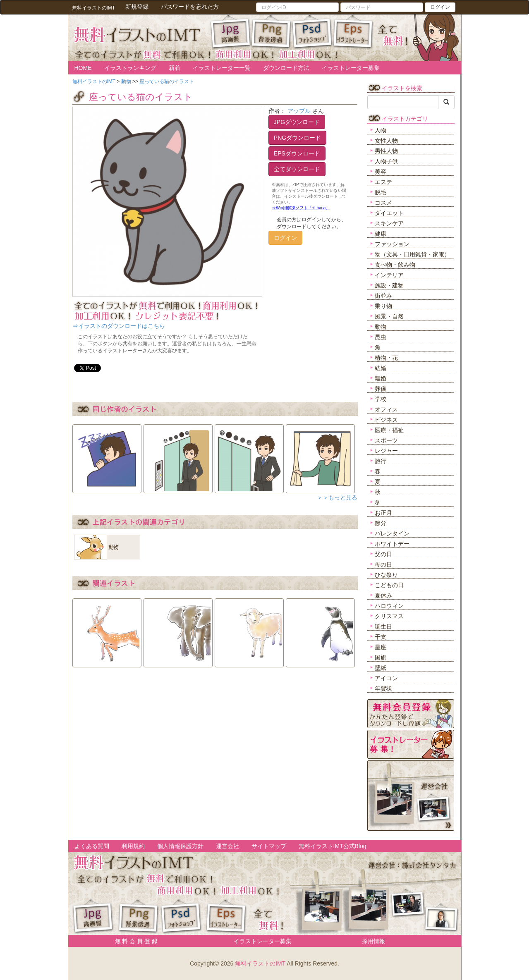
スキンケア (389, 223)
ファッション (392, 244)
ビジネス (386, 420)
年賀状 (383, 688)
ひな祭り (386, 575)
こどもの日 (389, 585)
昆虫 (381, 337)
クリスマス (389, 616)
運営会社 (227, 846)
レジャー (386, 451)
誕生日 (383, 626)
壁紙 (381, 668)
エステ (383, 182)
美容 (381, 172)
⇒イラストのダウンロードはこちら (119, 326)
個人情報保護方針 (180, 846)
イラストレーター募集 (351, 68)
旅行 (381, 461)
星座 (381, 647)
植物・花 (386, 358)
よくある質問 (92, 846)
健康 (381, 234)
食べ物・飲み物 (395, 265)
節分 (381, 523)
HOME (83, 68)
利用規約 (133, 846)
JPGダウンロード (297, 122)
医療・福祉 (389, 430)
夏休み (383, 595)
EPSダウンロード (297, 153)
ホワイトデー (392, 544)
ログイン (440, 7)
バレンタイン (392, 533)
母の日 (383, 564)
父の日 (383, 554)
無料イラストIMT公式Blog (333, 846)
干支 (381, 637)
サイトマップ (269, 846)
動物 (381, 327)
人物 (381, 130)
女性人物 (386, 141)
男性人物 (386, 151)
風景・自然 (389, 316)
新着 (175, 68)
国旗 (381, 657)
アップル (299, 111)
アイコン (386, 678)
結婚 (381, 368)
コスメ (383, 203)
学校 (381, 399)
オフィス (386, 409)
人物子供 (386, 161)
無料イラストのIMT (260, 963)
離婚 (381, 378)
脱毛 (381, 192)
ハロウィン (389, 606)
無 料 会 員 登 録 (133, 941)
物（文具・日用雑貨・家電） (412, 254)
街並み (383, 296)
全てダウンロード (297, 169)
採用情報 (373, 941)
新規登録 (137, 7)
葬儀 (381, 389)
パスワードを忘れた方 (190, 7)
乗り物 (383, 306)
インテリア (389, 275)
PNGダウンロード (297, 138)
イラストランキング (130, 68)
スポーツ (386, 440)
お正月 (383, 513)
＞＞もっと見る (337, 497)
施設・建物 (389, 285)
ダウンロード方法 (286, 68)
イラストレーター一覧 (222, 68)
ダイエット (389, 213)
